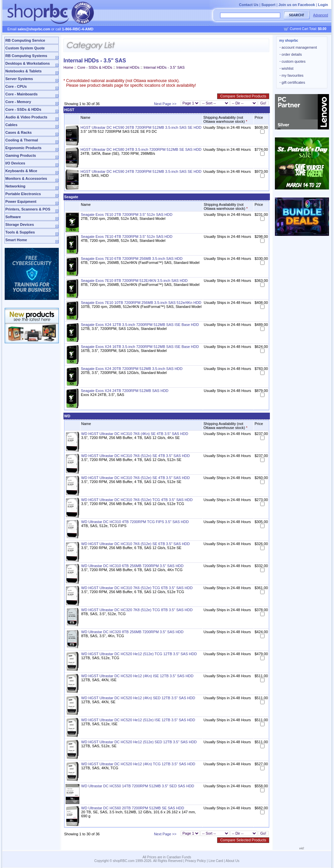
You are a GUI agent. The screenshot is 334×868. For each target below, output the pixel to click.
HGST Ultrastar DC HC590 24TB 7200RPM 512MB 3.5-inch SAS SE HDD (141, 171)
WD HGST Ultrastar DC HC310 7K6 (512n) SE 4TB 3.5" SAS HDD (135, 456)
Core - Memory (18, 102)
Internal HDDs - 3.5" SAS (164, 67)
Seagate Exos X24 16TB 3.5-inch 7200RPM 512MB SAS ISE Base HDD (140, 347)
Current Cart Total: (308, 29)
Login (323, 5)
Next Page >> (165, 104)
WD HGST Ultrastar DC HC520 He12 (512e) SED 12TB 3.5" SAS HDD (139, 742)
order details (291, 54)
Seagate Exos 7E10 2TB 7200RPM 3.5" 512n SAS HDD (127, 214)
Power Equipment (21, 201)
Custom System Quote (25, 48)
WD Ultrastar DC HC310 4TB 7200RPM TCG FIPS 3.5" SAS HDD (135, 522)
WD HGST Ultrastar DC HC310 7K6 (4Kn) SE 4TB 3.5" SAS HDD (135, 434)
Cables (11, 125)
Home (68, 67)
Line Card (216, 861)
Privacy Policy (195, 861)
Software (13, 217)
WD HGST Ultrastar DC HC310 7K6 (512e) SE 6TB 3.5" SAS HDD (135, 544)
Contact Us (248, 5)
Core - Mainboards (22, 94)
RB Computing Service (25, 40)
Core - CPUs (16, 86)
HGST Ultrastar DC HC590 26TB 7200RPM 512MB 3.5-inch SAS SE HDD (141, 127)
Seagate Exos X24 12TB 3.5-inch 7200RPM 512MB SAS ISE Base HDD (140, 325)
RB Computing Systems (26, 56)
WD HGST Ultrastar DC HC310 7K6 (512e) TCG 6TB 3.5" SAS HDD (137, 588)
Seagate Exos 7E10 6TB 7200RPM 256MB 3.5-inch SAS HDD (132, 259)
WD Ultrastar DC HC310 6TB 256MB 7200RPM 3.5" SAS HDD (132, 566)
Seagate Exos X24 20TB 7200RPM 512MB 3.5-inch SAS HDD (132, 369)
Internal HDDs (128, 67)
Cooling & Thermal (22, 140)
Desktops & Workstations (28, 63)
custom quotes (293, 61)
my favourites (292, 75)
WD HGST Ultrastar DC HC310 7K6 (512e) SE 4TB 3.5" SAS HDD (135, 478)
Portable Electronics (23, 194)
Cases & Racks (19, 132)
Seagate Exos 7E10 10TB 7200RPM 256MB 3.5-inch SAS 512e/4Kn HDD (141, 303)
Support (269, 5)
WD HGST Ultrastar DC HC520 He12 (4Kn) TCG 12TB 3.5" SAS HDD (138, 764)
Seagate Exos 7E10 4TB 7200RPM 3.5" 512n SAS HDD (127, 237)
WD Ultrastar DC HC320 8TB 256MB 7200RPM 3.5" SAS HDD (132, 632)
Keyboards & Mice (21, 171)
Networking (15, 186)
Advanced (321, 15)
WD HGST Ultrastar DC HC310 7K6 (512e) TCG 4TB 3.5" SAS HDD (137, 500)
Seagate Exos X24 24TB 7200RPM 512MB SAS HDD (125, 391)
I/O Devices (15, 163)
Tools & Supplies (20, 232)
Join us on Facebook (297, 5)
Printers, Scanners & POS (28, 209)
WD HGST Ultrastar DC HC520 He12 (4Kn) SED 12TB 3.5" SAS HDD (138, 698)
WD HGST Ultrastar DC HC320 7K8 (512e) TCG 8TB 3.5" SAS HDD (137, 610)
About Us (233, 861)
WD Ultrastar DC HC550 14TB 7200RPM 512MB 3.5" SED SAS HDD (138, 786)
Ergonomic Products (23, 148)
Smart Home (16, 240)
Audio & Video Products (26, 117)
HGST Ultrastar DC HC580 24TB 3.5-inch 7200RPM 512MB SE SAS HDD (141, 149)
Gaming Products (21, 155)
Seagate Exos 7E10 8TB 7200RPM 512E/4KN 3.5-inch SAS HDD (134, 281)
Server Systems (19, 79)
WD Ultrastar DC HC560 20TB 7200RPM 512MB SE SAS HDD (133, 808)
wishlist (287, 68)
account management (298, 47)
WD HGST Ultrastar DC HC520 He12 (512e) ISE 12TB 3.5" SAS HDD (138, 720)
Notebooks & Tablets (24, 71)
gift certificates (292, 82)
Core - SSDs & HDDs (23, 109)
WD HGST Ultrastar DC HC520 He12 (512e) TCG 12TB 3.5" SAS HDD (139, 654)
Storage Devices (20, 225)
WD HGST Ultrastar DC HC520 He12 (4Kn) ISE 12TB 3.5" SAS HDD (137, 676)
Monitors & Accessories (26, 178)
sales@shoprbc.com (34, 29)
